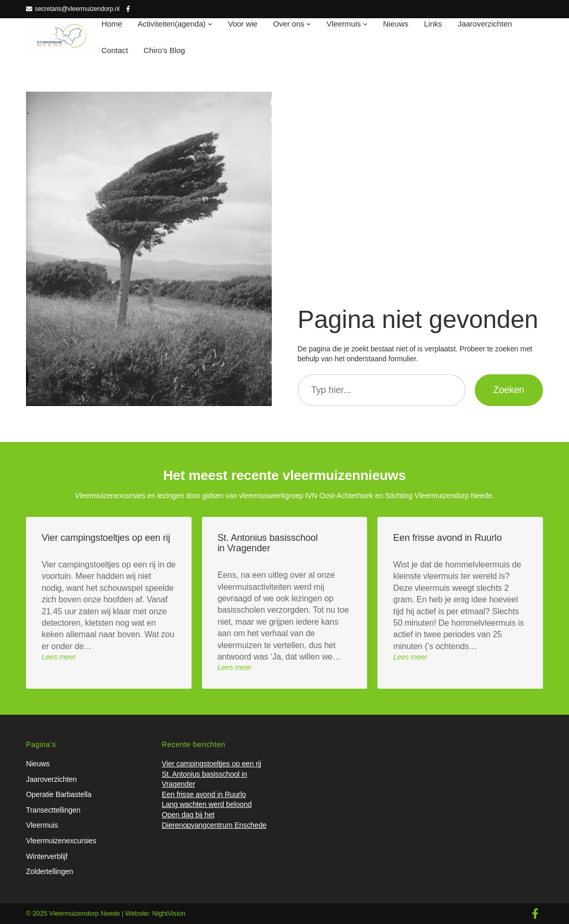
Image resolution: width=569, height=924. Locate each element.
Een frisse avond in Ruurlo (447, 538)
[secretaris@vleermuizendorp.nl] (73, 9)
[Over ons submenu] (308, 24)
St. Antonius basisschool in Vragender (268, 543)
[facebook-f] (535, 914)
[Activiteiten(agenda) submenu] (210, 24)
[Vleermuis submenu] (365, 24)
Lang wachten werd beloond (207, 804)
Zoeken (509, 390)
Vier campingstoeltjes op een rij (106, 538)
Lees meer (59, 657)
